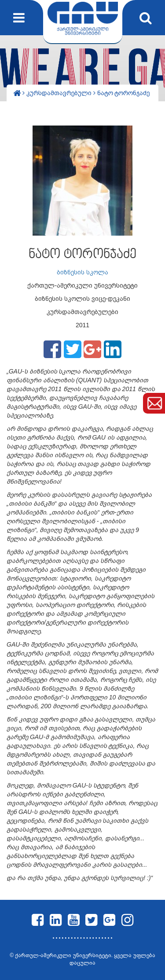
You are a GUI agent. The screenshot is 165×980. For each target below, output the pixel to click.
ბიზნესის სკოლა (82, 272)
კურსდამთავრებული (60, 93)
